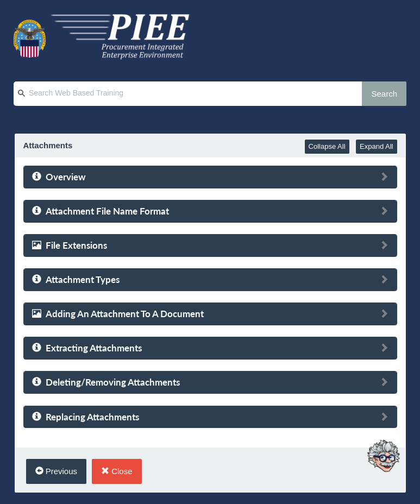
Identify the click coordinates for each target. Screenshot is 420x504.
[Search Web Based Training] (199, 94)
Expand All (376, 146)
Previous (57, 471)
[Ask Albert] (383, 446)
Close (117, 471)
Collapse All (327, 146)
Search (384, 94)
